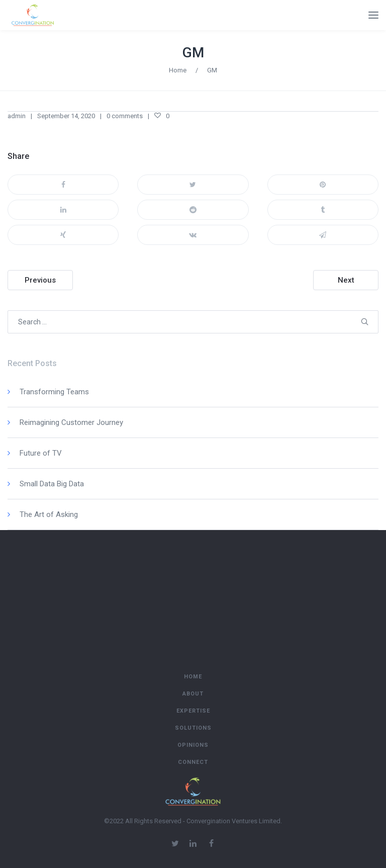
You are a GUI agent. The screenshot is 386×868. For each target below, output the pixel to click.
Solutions (193, 728)
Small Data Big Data (52, 484)
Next (346, 280)
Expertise (193, 711)
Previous (40, 280)
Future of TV (41, 453)
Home (178, 70)
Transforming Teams (54, 392)
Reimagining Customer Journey (71, 422)
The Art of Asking (49, 514)
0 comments (125, 116)
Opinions (193, 745)
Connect (193, 762)
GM (193, 53)
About (193, 694)
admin (17, 116)
